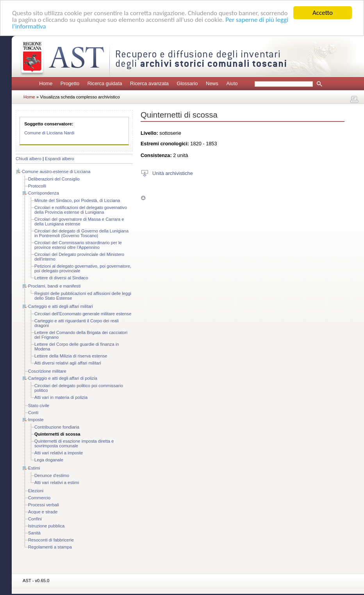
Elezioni (36, 491)
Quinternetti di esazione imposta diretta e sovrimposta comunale (74, 443)
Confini (35, 519)
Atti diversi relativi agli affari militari (68, 363)
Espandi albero (60, 159)
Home (46, 83)
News (212, 83)
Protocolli (37, 186)
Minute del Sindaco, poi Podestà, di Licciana (77, 200)
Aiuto (232, 83)
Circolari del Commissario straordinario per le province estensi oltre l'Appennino (78, 245)
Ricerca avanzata (149, 83)
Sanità (34, 533)
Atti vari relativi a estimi (57, 482)
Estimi (34, 468)
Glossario (187, 83)
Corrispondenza (44, 193)
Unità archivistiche (173, 173)
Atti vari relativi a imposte (59, 453)
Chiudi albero (29, 159)
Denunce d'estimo (52, 475)
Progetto (70, 83)
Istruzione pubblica (46, 526)
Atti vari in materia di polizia (61, 397)
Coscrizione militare (47, 371)
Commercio (39, 498)
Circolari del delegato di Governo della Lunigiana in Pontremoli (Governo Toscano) (81, 233)
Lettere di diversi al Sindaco (61, 278)
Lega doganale (49, 460)
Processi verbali (44, 505)
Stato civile (39, 406)
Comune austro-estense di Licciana (56, 172)
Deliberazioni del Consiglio (54, 179)
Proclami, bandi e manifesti (54, 286)
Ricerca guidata (105, 83)
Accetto (323, 13)
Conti (33, 413)
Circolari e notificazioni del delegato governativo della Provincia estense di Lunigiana (81, 210)
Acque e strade (43, 512)
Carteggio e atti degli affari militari (61, 306)
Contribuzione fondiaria (57, 427)
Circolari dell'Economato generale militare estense (83, 314)
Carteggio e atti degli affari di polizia (63, 378)
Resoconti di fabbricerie (51, 540)
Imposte (36, 420)
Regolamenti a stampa (50, 547)
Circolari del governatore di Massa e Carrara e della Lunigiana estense (79, 222)
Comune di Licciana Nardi (49, 133)
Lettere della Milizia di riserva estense (71, 356)
